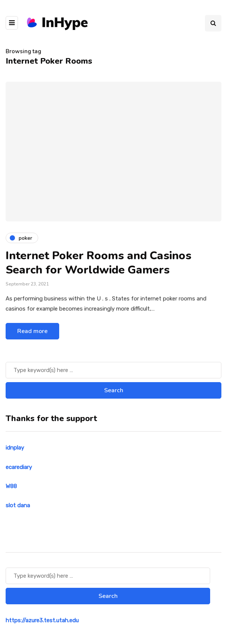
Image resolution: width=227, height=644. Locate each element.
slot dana (18, 505)
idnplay (15, 448)
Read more (32, 331)
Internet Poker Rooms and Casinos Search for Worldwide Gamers (99, 263)
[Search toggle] (213, 23)
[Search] (113, 370)
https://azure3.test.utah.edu (42, 620)
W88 (11, 486)
